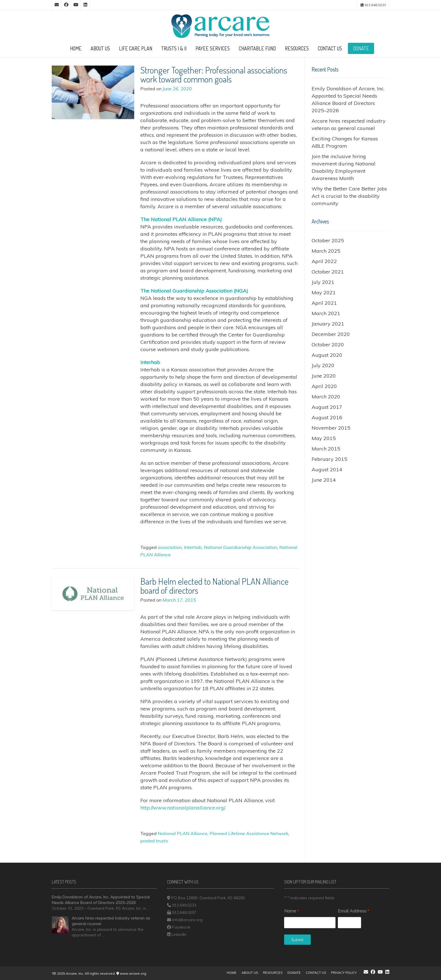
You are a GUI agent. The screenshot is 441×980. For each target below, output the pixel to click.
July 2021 (323, 282)
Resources (297, 48)
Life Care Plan (136, 48)
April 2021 (324, 303)
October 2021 (328, 272)
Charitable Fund (257, 48)
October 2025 (328, 240)
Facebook (181, 927)
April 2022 (324, 261)
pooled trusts (154, 841)
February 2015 (329, 459)
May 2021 (324, 292)
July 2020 (323, 365)
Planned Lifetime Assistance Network (249, 833)
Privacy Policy (344, 973)
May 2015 (324, 438)
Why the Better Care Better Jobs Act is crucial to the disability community (349, 196)
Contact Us (330, 48)
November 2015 (331, 428)
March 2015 (326, 449)
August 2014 (327, 469)
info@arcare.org (187, 920)
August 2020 (327, 355)
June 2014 (324, 480)
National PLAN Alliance (183, 833)
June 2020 (324, 376)
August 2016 (327, 417)
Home (76, 48)
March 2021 (326, 313)
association (170, 547)
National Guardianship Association (240, 547)
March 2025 (326, 251)
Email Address (354, 911)
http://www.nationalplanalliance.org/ (183, 808)
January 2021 (328, 324)
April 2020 (324, 386)
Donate (361, 48)
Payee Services (213, 48)
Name (292, 911)
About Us (100, 48)
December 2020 (331, 334)
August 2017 (327, 407)
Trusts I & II (174, 48)
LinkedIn (179, 934)
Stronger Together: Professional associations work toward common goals (214, 74)
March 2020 (326, 397)
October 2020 (328, 345)
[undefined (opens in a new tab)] (181, 219)
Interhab (193, 547)
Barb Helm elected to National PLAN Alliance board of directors (214, 586)
